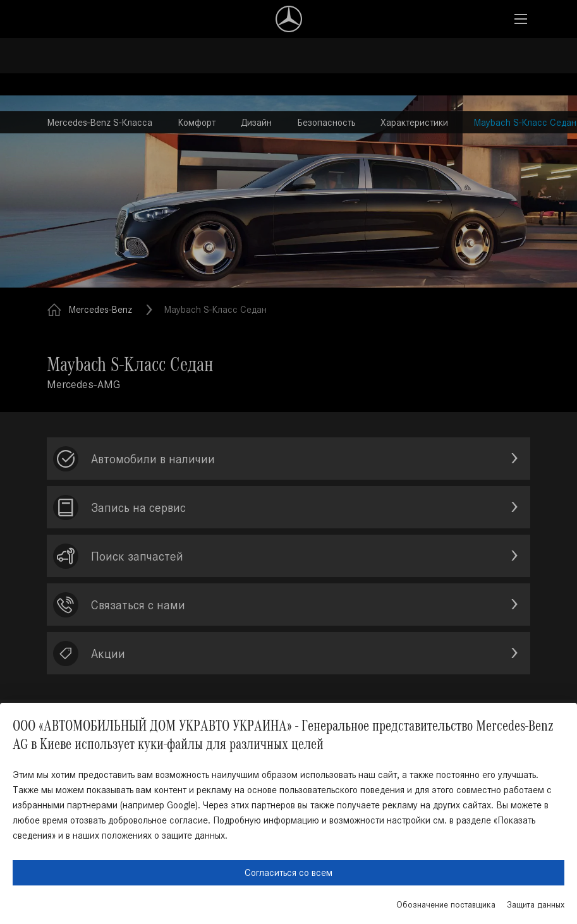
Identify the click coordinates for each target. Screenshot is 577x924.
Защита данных (536, 905)
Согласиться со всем (288, 872)
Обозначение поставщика (446, 905)
